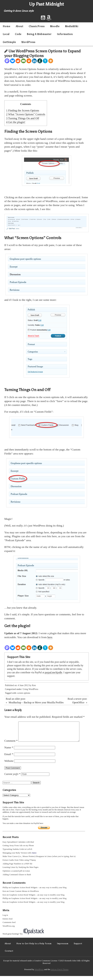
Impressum (63, 948)
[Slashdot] (40, 61)
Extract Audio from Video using (19, 864)
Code (18, 34)
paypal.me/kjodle (53, 672)
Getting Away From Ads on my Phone (18, 849)
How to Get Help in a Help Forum (34, 948)
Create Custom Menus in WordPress (24, 895)
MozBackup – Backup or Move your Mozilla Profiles (36, 702)
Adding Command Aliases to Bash (17, 879)
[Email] (23, 61)
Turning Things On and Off (23, 118)
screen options (24, 693)
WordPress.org (9, 930)
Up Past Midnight (47, 4)
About (19, 26)
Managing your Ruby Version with (19, 857)
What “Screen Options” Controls (26, 114)
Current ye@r (12, 778)
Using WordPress (30, 689)
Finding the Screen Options (23, 110)
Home (6, 26)
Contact (9, 955)
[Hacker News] (45, 61)
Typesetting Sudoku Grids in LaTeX (17, 853)
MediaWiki (72, 26)
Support (78, 948)
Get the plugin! (16, 122)
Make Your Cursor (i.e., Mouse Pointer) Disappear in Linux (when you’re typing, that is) (39, 860)
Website (9, 765)
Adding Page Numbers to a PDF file (17, 868)
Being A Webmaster (39, 34)
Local (6, 34)
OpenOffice (78, 702)
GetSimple (9, 42)
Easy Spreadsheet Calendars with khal (18, 846)
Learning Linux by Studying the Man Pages (21, 871)
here (50, 637)
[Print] (29, 61)
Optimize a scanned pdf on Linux (16, 875)
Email (9, 758)
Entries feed (7, 923)
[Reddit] (18, 61)
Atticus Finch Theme (59, 973)
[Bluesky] (13, 61)
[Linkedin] (34, 61)
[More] (51, 61)
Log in (5, 919)
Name (9, 751)
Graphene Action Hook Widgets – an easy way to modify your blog (39, 892)
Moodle (55, 26)
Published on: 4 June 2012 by (19, 685)
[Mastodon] (7, 61)
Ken (34, 685)
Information (65, 34)
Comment (11, 745)
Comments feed (9, 926)
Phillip (5, 892)
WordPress (28, 42)
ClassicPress (37, 26)
